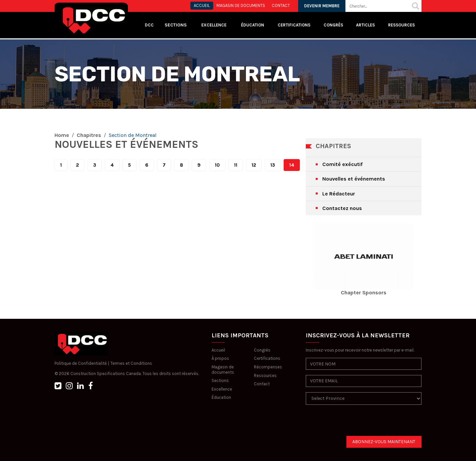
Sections (220, 380)
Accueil (218, 350)
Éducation (221, 397)
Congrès (333, 25)
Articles (365, 25)
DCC (149, 25)
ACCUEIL (202, 5)
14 (292, 165)
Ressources (401, 25)
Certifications (294, 25)
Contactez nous (342, 208)
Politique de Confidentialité (81, 363)
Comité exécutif (342, 164)
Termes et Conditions (131, 363)
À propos (220, 358)
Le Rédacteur (339, 194)
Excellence (214, 25)
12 (254, 165)
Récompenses (268, 367)
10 (217, 165)
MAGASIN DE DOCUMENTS (241, 5)
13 (273, 165)
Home (62, 135)
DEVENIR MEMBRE (322, 6)
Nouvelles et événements (354, 179)
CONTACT (281, 5)
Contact (262, 384)
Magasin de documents (223, 370)
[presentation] (356, 423)
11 (236, 165)
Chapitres (89, 135)
